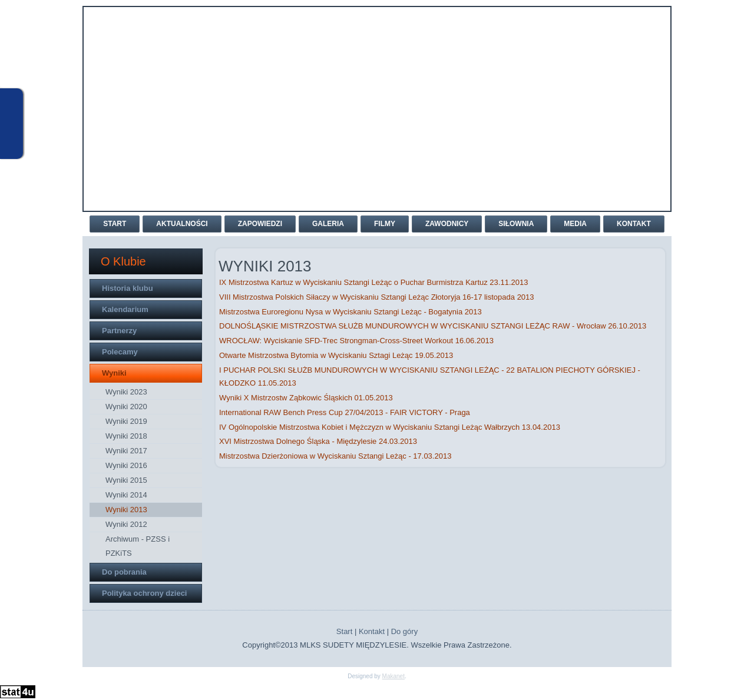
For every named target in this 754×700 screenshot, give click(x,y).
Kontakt (634, 224)
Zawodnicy (447, 224)
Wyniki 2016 (126, 465)
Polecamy (120, 352)
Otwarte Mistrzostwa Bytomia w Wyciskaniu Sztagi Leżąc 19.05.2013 (336, 355)
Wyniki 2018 (126, 436)
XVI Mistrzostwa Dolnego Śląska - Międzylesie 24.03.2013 (318, 441)
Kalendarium (125, 309)
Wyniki (114, 373)
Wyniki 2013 (126, 510)
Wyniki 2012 (126, 524)
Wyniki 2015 (126, 480)
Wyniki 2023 (126, 392)
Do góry (405, 631)
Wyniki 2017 (126, 451)
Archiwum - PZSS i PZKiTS (138, 546)
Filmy (385, 224)
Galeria (328, 224)
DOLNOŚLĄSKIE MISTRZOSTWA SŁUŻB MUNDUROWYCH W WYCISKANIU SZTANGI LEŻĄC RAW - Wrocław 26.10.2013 (433, 326)
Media (575, 224)
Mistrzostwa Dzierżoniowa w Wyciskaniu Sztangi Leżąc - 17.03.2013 (335, 456)
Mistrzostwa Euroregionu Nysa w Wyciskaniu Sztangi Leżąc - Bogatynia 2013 (350, 312)
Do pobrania (124, 572)
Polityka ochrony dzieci (145, 593)
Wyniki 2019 (126, 421)
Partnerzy (119, 331)
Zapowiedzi (260, 224)
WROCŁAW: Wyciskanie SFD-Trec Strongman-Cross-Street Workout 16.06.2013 (356, 341)
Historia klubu (128, 288)
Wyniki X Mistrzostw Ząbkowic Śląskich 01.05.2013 (306, 398)
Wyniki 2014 (126, 495)
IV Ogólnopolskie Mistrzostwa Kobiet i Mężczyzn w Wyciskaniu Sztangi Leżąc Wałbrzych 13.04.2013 (390, 427)
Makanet (393, 676)
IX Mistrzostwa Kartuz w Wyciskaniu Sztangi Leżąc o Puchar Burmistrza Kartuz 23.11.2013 (373, 282)
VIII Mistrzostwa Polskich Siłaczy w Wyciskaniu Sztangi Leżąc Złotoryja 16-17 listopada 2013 (377, 297)
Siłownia (516, 224)
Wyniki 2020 (126, 407)
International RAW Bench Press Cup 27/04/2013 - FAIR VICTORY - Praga (345, 412)
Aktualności (182, 224)
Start (115, 224)
